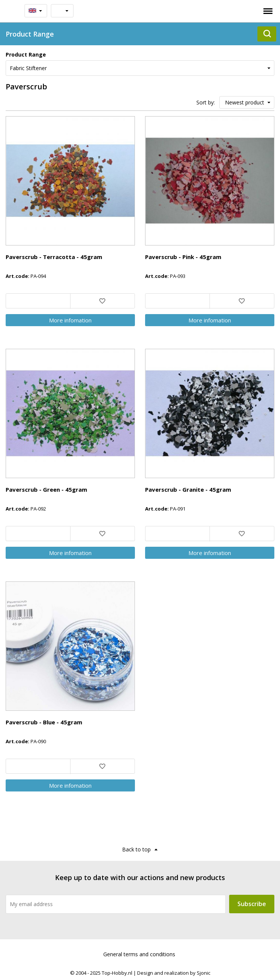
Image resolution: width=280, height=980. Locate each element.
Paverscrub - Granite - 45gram (188, 489)
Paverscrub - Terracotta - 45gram (54, 257)
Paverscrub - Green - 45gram (46, 489)
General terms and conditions (139, 954)
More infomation (70, 320)
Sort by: (206, 102)
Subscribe (252, 904)
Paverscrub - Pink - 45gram (183, 257)
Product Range (26, 54)
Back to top (136, 849)
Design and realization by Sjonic (174, 973)
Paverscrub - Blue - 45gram (44, 722)
